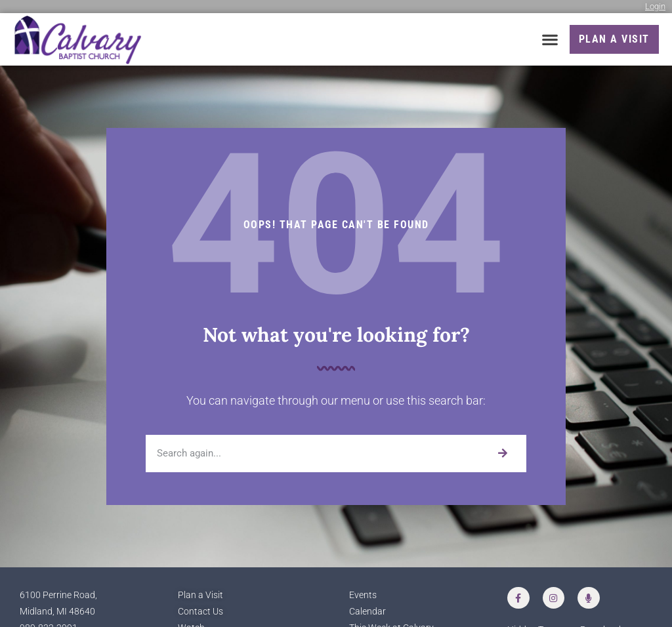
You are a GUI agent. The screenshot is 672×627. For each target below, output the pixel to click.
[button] (550, 40)
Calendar (367, 612)
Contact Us (200, 612)
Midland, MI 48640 (57, 612)
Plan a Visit (200, 595)
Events (363, 595)
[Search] (502, 454)
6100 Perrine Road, (58, 595)
